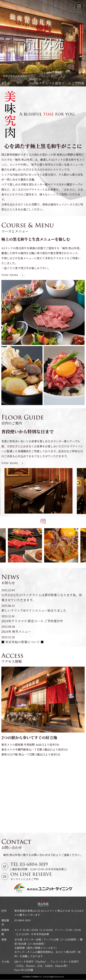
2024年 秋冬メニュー (16, 631)
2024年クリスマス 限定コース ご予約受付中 (32, 621)
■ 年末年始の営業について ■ (23, 642)
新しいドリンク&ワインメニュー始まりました (34, 83)
